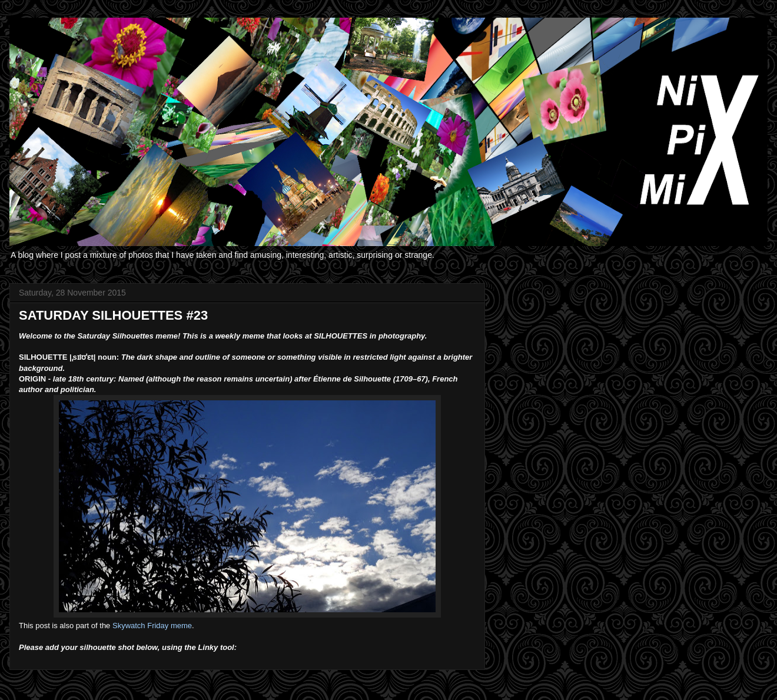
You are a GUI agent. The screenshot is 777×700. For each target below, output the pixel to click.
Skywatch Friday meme (152, 626)
